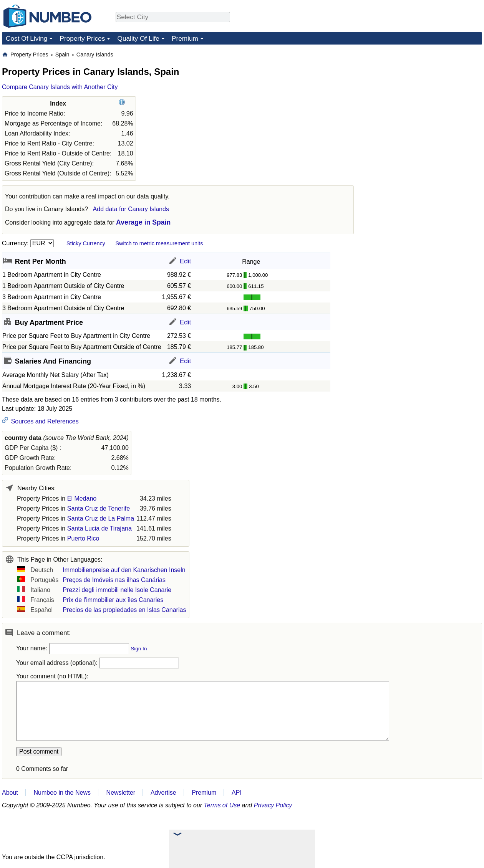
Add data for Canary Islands (131, 209)
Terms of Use (222, 805)
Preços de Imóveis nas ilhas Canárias (114, 580)
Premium (185, 38)
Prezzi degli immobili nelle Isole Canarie (117, 590)
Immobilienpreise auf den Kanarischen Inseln (124, 570)
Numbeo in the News (62, 793)
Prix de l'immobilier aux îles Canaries (113, 600)
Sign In (139, 649)
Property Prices (82, 38)
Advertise (163, 793)
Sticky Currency (86, 243)
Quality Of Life (138, 38)
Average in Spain (143, 222)
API (237, 793)
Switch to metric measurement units (159, 243)
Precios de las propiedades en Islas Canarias (124, 610)
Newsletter (121, 793)
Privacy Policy (273, 805)
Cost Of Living (27, 38)
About (10, 793)
